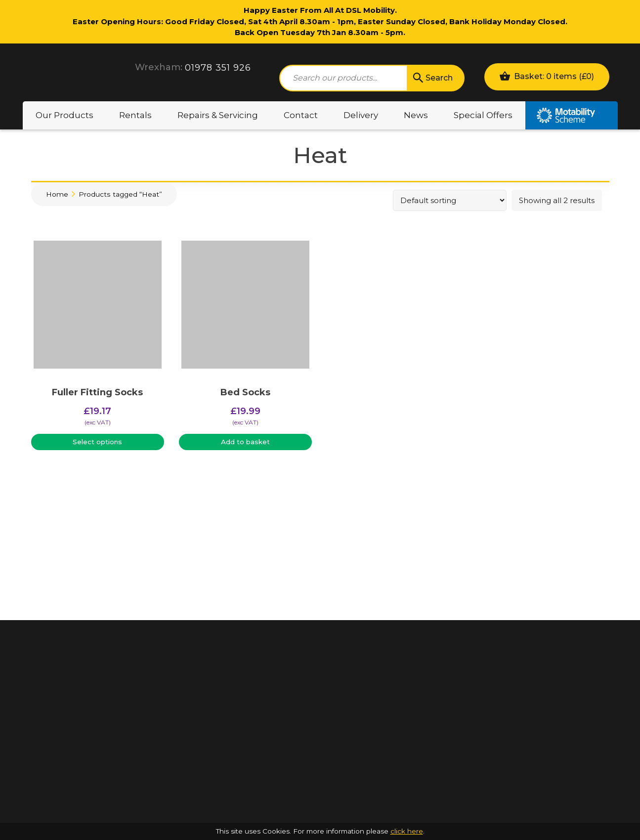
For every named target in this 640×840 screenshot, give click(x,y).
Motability (572, 115)
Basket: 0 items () (547, 76)
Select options (97, 442)
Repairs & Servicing (218, 115)
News (416, 115)
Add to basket (245, 442)
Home (57, 194)
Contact (301, 115)
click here (407, 831)
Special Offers (483, 115)
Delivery (361, 115)
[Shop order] (450, 200)
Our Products (64, 115)
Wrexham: (159, 67)
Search (432, 78)
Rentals (135, 115)
